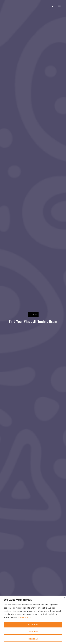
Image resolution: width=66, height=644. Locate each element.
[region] (33, 620)
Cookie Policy (24, 617)
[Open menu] (59, 6)
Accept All (33, 625)
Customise (33, 632)
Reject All (33, 639)
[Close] (64, 597)
